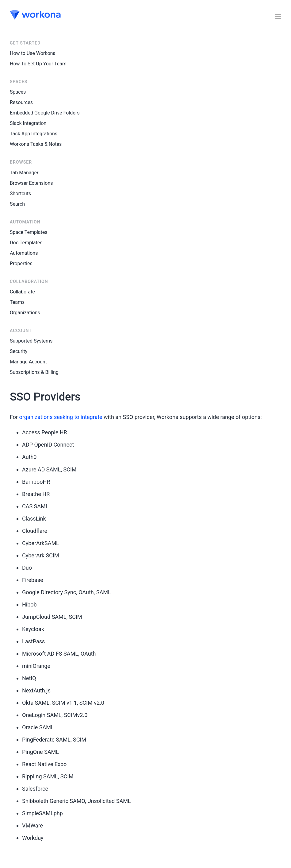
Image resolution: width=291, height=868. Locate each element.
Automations (24, 253)
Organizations (25, 313)
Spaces (18, 92)
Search (17, 204)
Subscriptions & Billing (34, 372)
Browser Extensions (31, 183)
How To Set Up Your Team (38, 64)
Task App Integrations (34, 134)
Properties (21, 263)
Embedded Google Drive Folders (45, 113)
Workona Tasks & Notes (36, 144)
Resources (21, 102)
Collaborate (22, 292)
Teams (17, 302)
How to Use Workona (33, 53)
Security (19, 351)
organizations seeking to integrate (61, 417)
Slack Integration (28, 123)
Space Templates (29, 232)
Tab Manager (24, 173)
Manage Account (28, 362)
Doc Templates (26, 243)
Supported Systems (31, 341)
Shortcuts (20, 194)
